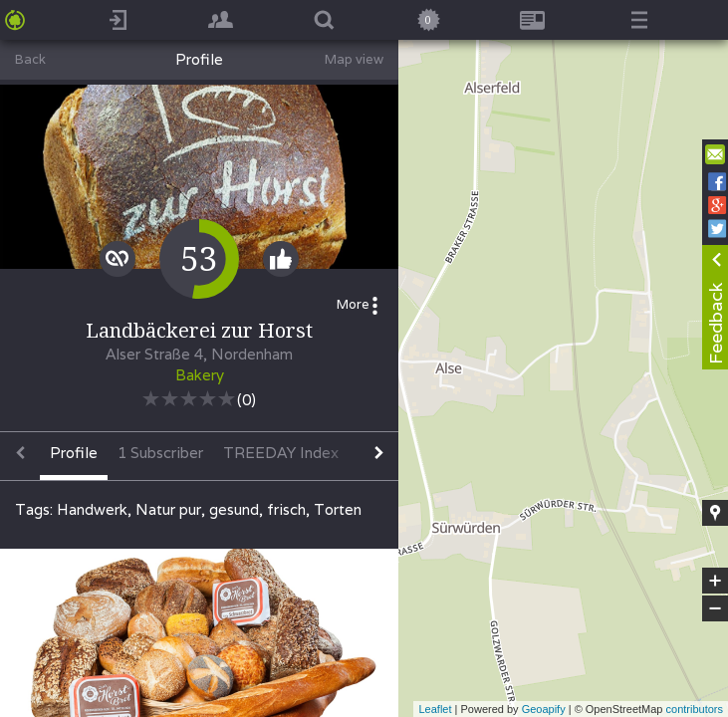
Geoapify (544, 709)
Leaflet (435, 709)
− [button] (715, 608)
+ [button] (716, 581)
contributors (695, 709)
